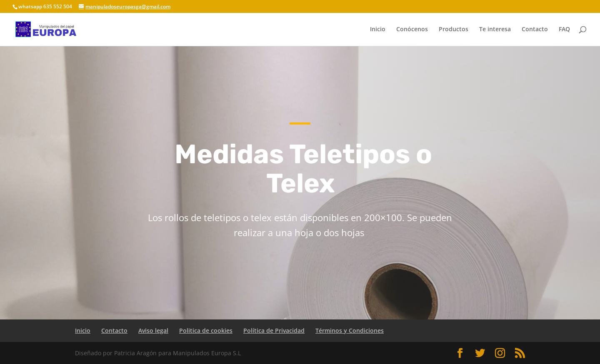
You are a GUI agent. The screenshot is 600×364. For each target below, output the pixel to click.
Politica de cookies (206, 330)
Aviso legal (153, 330)
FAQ (564, 30)
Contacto (535, 30)
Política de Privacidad (274, 330)
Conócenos (412, 30)
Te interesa (495, 30)
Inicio (378, 30)
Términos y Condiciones (350, 330)
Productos (454, 30)
